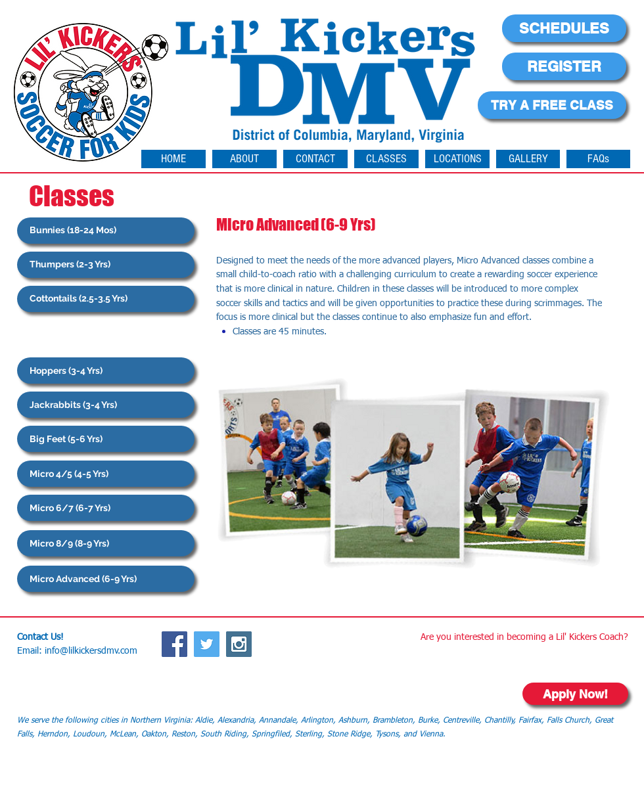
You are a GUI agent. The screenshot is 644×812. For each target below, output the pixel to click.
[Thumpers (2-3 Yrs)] (106, 265)
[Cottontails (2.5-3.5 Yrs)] (106, 299)
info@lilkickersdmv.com (91, 651)
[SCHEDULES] (564, 28)
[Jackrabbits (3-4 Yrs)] (106, 405)
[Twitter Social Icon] (207, 644)
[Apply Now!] (575, 694)
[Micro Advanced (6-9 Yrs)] (106, 579)
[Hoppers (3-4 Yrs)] (106, 371)
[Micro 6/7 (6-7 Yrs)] (106, 508)
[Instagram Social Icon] (239, 644)
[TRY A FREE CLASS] (552, 105)
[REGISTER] (564, 66)
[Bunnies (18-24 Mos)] (106, 231)
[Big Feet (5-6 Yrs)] (106, 439)
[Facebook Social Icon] (174, 644)
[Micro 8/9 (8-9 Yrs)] (106, 543)
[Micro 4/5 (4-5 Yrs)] (106, 474)
